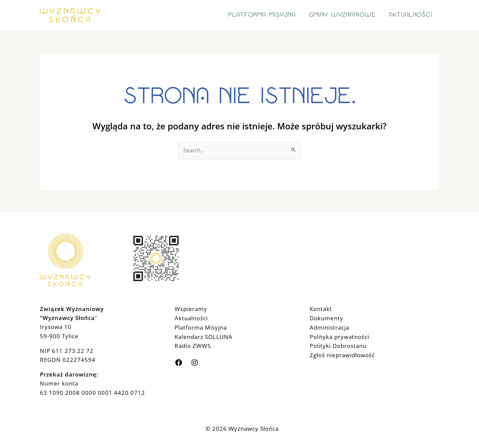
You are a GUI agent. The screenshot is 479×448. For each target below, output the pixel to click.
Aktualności (191, 318)
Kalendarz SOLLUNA (204, 336)
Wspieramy (191, 309)
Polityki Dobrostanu (338, 345)
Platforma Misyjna (201, 327)
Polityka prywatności (339, 336)
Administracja (329, 327)
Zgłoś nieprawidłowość (342, 354)
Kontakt (321, 309)
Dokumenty (326, 318)
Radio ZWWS (193, 345)
